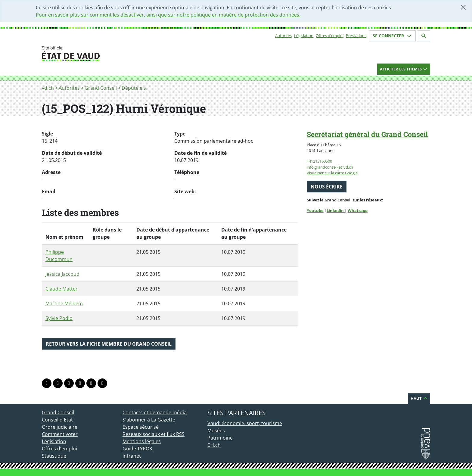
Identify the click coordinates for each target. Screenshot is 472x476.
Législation (304, 36)
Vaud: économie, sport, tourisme (245, 423)
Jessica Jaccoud (62, 274)
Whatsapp (358, 210)
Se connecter (392, 36)
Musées (216, 431)
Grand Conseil (101, 88)
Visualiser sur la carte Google (332, 173)
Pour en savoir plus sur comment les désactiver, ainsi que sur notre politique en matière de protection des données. (168, 15)
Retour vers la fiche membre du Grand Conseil (109, 344)
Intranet (132, 456)
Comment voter (60, 434)
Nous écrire (327, 187)
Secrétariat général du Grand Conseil (367, 134)
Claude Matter (62, 289)
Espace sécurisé (141, 427)
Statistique (54, 456)
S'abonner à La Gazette (149, 420)
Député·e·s (134, 88)
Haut (419, 398)
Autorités (283, 36)
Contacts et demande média (155, 412)
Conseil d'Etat (57, 420)
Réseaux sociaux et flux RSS (154, 434)
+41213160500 (319, 161)
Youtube (315, 210)
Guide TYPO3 (137, 449)
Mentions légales (142, 441)
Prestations (356, 36)
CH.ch (214, 445)
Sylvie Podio (59, 318)
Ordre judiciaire (60, 427)
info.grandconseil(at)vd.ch (330, 167)
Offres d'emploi (330, 36)
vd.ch (48, 88)
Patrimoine (220, 438)
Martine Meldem (64, 303)
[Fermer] (463, 7)
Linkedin (336, 210)
